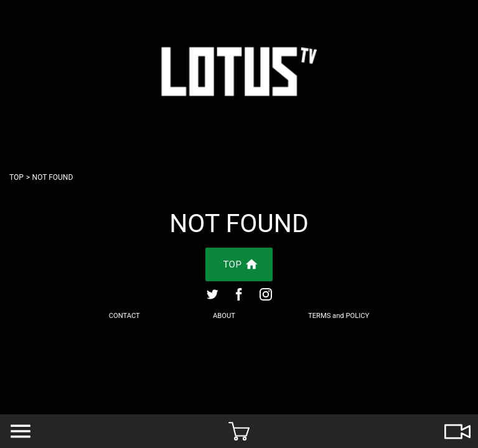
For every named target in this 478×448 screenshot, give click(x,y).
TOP (16, 177)
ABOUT (224, 316)
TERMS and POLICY (339, 316)
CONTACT (124, 316)
